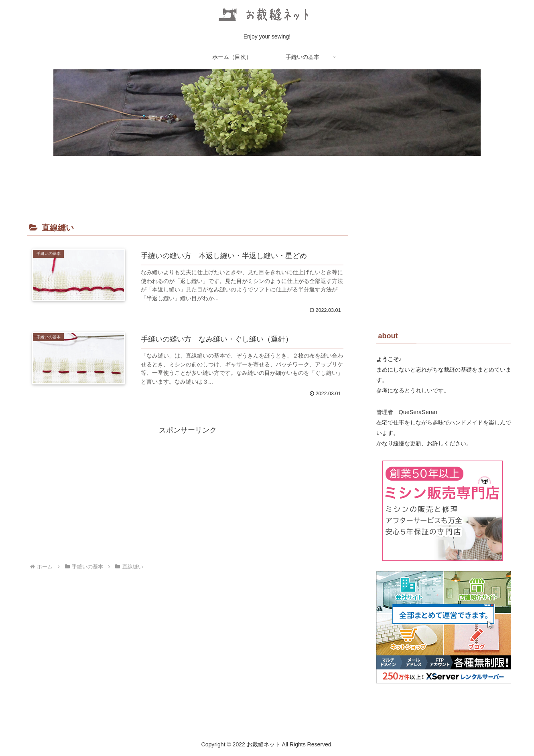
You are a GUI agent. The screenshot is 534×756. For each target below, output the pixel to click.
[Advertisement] (188, 493)
